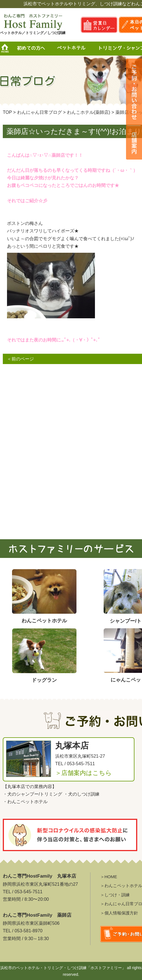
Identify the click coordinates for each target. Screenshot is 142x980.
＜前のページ (20, 359)
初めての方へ (31, 49)
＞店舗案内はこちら (83, 773)
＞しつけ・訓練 (115, 895)
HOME (7, 49)
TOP (7, 112)
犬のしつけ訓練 (84, 794)
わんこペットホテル (27, 802)
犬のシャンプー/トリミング (35, 794)
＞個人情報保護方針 (119, 913)
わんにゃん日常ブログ (39, 112)
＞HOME (109, 877)
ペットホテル (73, 49)
